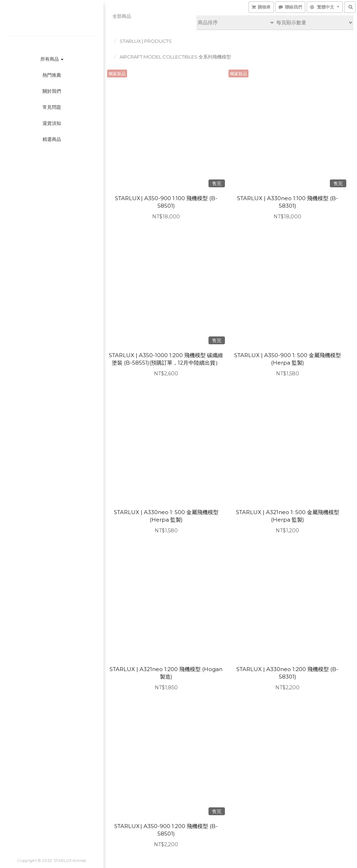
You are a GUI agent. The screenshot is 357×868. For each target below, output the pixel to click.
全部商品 (122, 16)
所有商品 (52, 59)
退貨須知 (52, 123)
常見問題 (52, 107)
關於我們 (52, 91)
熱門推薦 (52, 75)
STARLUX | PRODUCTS (146, 41)
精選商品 (52, 139)
